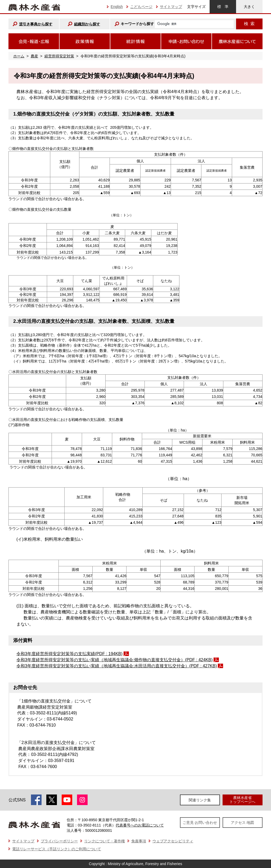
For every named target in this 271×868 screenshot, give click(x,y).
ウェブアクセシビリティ (173, 841)
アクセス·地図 (242, 823)
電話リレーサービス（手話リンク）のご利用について (57, 849)
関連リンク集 (200, 800)
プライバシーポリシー (59, 841)
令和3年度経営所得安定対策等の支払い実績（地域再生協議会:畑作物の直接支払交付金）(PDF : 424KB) (114, 660)
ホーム (19, 56)
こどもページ (141, 7)
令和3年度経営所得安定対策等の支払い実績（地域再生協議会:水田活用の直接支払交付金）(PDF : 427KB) (117, 666)
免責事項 (139, 841)
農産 (34, 56)
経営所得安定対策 (59, 56)
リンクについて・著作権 (105, 841)
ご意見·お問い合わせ (200, 823)
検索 (249, 24)
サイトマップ (171, 7)
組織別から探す (87, 24)
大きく (249, 7)
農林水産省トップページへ (242, 800)
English (117, 7)
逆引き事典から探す (36, 24)
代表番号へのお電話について (140, 825)
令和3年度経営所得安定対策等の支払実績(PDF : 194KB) (69, 654)
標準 (223, 7)
